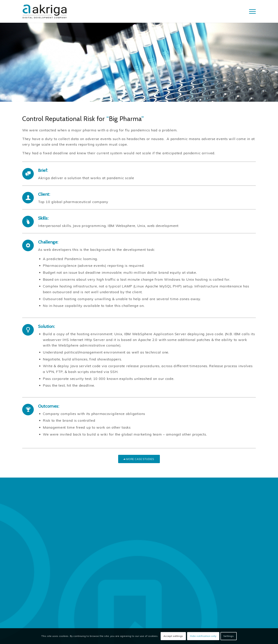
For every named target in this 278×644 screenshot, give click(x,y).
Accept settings (173, 636)
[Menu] (251, 11)
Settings (229, 636)
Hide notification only (203, 636)
